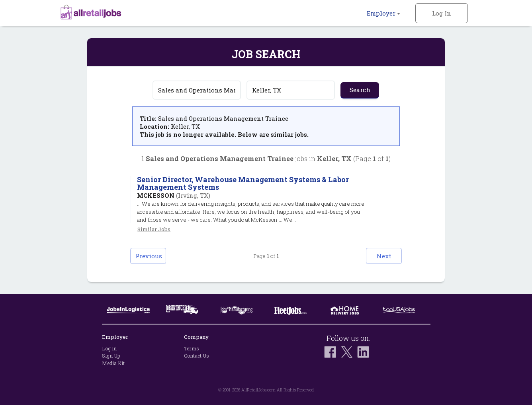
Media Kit (113, 363)
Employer (383, 13)
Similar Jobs (154, 229)
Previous (149, 256)
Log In (442, 13)
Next (384, 256)
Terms (192, 348)
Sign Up (111, 356)
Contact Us (197, 356)
